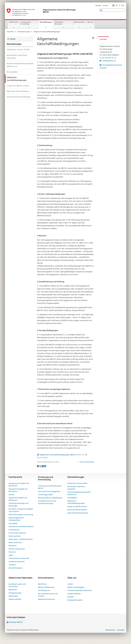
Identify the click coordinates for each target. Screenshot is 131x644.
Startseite (98, 5)
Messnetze (13, 546)
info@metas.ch (109, 61)
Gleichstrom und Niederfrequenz (21, 526)
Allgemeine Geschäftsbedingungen (76, 502)
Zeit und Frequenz (16, 568)
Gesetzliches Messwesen (59, 23)
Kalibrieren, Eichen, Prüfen (18, 49)
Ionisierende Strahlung (17, 533)
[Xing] (43, 466)
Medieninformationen (46, 599)
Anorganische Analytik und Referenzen (19, 485)
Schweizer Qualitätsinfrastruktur (80, 590)
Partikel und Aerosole (17, 549)
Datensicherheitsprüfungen (19, 97)
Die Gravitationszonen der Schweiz (48, 595)
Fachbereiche (14, 22)
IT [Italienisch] (120, 5)
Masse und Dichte (15, 542)
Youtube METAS (16, 622)
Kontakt (105, 5)
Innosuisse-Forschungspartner (49, 491)
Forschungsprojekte (45, 495)
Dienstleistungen (46, 23)
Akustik (11, 495)
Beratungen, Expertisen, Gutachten (17, 57)
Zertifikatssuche (44, 590)
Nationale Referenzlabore (18, 91)
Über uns (90, 22)
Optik (11, 555)
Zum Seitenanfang (87, 462)
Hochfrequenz (14, 530)
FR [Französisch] (117, 5)
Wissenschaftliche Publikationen (50, 498)
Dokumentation (79, 22)
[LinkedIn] (45, 466)
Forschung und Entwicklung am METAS (50, 487)
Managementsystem (75, 600)
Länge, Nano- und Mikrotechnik (21, 539)
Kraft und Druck (15, 536)
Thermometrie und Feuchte (19, 558)
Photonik (12, 552)
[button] (101, 10)
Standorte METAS (74, 594)
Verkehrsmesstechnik (17, 562)
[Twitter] (41, 466)
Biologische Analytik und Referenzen (18, 490)
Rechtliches (42, 584)
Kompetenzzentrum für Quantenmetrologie (47, 502)
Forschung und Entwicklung (26, 23)
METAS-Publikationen (46, 587)
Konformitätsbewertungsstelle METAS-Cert (20, 65)
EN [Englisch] (123, 5)
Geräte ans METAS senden (18, 86)
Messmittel (13, 590)
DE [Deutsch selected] (113, 5)
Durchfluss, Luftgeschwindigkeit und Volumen (21, 510)
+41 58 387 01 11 (109, 58)
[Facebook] (38, 466)
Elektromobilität (15, 599)
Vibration (12, 565)
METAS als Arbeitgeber (76, 587)
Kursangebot (12, 72)
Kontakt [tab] (103, 39)
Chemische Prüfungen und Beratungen (19, 504)
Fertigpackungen (15, 593)
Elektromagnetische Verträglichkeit (16, 519)
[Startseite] (42, 12)
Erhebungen (13, 596)
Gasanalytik (13, 523)
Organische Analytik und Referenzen (18, 499)
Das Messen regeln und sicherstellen (17, 585)
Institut (70, 584)
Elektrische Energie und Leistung (21, 514)
